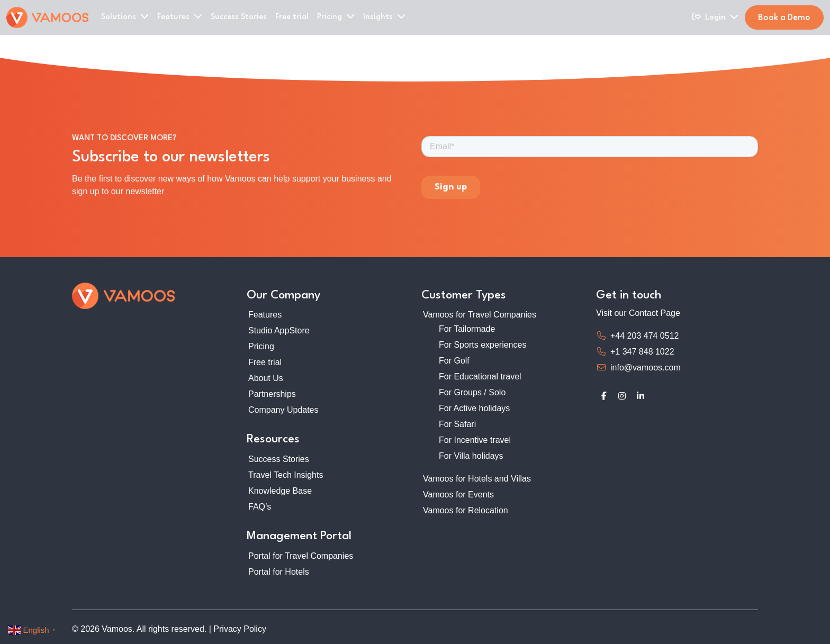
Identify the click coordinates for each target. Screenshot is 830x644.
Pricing (261, 346)
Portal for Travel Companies (301, 556)
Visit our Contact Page (638, 313)
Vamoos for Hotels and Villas (477, 479)
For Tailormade (467, 329)
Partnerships (272, 394)
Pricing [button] (336, 16)
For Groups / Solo (472, 392)
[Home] (47, 17)
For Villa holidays (471, 456)
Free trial (292, 17)
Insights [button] (384, 16)
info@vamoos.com (646, 368)
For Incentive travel (475, 440)
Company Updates (283, 410)
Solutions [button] (125, 16)
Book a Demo (784, 18)
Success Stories (239, 17)
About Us (266, 378)
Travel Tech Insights (286, 475)
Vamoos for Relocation (466, 510)
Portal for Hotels (279, 572)
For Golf (454, 361)
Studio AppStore (279, 330)
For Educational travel (480, 377)
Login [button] (722, 17)
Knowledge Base (280, 491)
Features (265, 315)
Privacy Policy (240, 629)
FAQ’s (260, 507)
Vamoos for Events (458, 495)
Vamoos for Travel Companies (480, 315)
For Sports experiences (482, 345)
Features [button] (180, 16)
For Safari (457, 424)
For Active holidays (474, 408)
